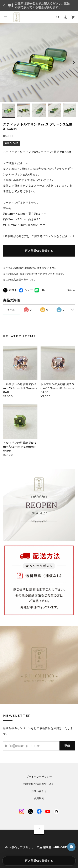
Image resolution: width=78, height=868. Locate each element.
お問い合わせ (39, 791)
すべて (11, 310)
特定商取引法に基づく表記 (39, 784)
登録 (67, 746)
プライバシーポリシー (39, 777)
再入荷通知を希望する (39, 251)
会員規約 (39, 798)
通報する (71, 290)
